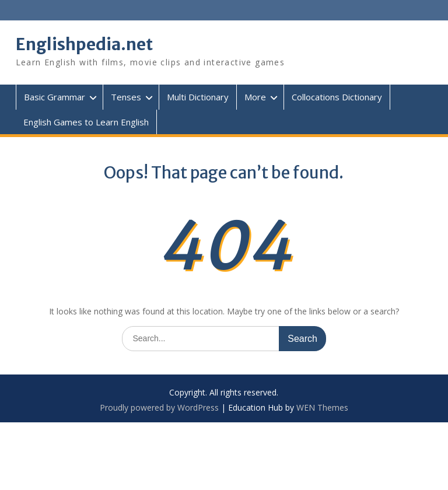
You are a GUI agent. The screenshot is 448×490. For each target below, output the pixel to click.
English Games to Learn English (86, 122)
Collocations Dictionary (337, 97)
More (255, 97)
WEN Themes (322, 407)
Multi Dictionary (198, 97)
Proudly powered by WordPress (159, 407)
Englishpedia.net (84, 44)
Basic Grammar (55, 97)
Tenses (126, 97)
